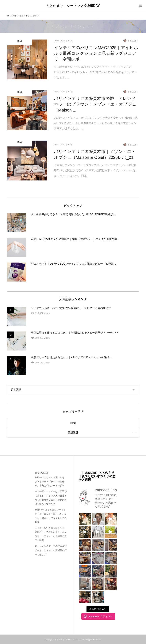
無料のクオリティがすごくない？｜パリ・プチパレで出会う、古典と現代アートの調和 (50, 481)
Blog (73, 423)
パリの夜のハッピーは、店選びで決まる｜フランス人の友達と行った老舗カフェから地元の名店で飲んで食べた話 (51, 498)
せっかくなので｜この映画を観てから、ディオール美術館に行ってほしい (51, 550)
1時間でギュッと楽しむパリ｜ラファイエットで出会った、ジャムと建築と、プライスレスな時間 (51, 516)
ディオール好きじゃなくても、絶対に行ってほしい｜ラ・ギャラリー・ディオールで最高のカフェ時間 (51, 534)
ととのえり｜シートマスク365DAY (73, 6)
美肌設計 (73, 432)
